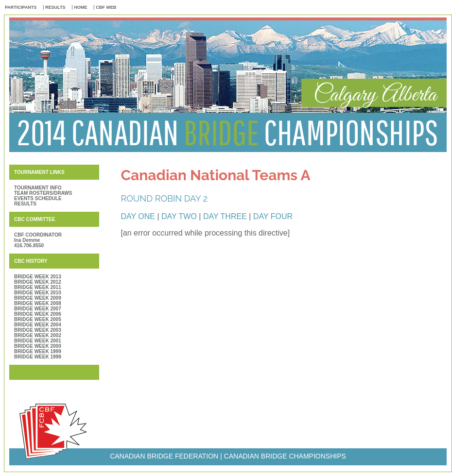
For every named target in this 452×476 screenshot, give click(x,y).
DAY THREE (226, 216)
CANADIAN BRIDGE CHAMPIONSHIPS (285, 456)
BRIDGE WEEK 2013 (38, 277)
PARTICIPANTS (21, 7)
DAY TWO (179, 216)
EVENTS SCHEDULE (38, 198)
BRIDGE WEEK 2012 (38, 282)
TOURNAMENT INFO (38, 188)
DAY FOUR (273, 216)
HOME (80, 7)
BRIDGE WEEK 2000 (38, 346)
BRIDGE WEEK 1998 (38, 357)
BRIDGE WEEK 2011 (38, 287)
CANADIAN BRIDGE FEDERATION (164, 456)
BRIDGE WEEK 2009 (38, 298)
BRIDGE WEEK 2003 (38, 330)
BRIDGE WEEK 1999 (38, 351)
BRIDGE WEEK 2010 (38, 293)
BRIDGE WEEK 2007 (38, 309)
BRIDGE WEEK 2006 (38, 314)
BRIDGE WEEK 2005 (38, 319)
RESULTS (55, 7)
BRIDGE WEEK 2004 (38, 325)
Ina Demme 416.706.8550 (29, 243)
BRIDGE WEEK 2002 (38, 335)
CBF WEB (106, 7)
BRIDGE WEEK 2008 (38, 303)
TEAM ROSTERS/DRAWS (43, 193)
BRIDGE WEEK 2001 (38, 341)
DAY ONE (138, 216)
